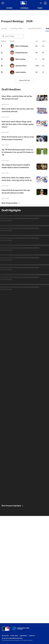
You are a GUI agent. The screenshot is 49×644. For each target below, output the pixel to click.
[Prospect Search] (13, 36)
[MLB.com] (6, 637)
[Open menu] (4, 3)
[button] (41, 3)
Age (46, 42)
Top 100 (4, 29)
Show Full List (25, 85)
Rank (3, 42)
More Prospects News (11, 337)
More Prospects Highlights (13, 621)
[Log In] (45, 3)
